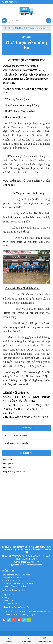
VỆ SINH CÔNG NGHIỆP (17, 443)
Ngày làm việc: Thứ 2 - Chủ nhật (16, 575)
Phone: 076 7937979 (11, 581)
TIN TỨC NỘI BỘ (16, 28)
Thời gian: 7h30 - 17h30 (12, 578)
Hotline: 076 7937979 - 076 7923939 (17, 583)
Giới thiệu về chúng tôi (35, 28)
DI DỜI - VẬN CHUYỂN (16, 436)
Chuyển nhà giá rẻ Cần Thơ (14, 586)
